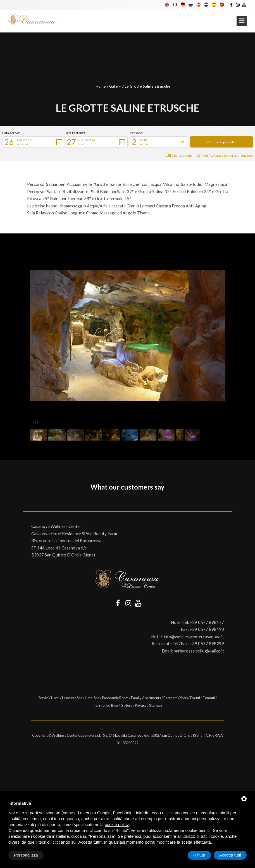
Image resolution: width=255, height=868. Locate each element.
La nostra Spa (72, 698)
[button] (34, 142)
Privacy (141, 705)
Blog (115, 705)
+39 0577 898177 (207, 622)
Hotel (55, 698)
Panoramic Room (115, 698)
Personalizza (26, 855)
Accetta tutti (230, 855)
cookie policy (117, 824)
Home (101, 86)
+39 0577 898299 (207, 644)
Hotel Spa (92, 698)
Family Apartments (146, 698)
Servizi (43, 698)
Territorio (101, 705)
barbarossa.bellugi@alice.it (199, 651)
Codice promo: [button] (179, 155)
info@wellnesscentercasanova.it (194, 637)
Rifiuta (199, 855)
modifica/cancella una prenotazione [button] (225, 155)
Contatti (209, 698)
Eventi (195, 698)
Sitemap (155, 705)
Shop (184, 698)
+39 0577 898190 (207, 629)
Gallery (115, 86)
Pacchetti (171, 698)
